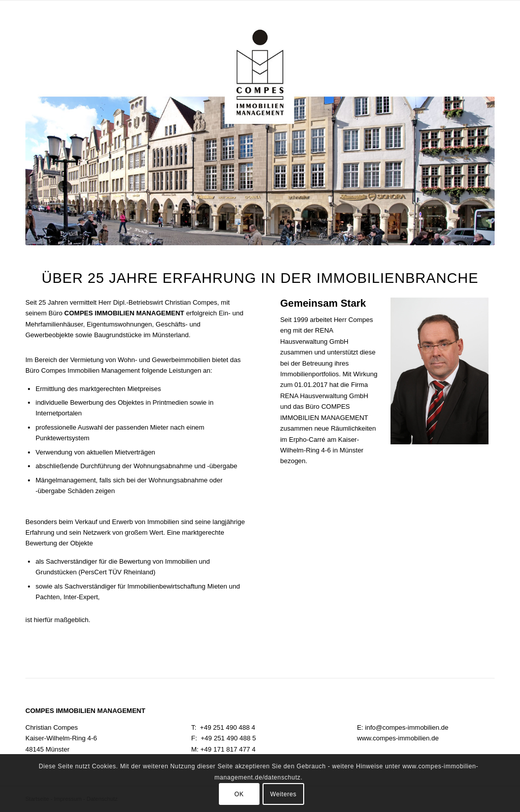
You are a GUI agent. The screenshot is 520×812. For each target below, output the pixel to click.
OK (239, 794)
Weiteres (283, 794)
